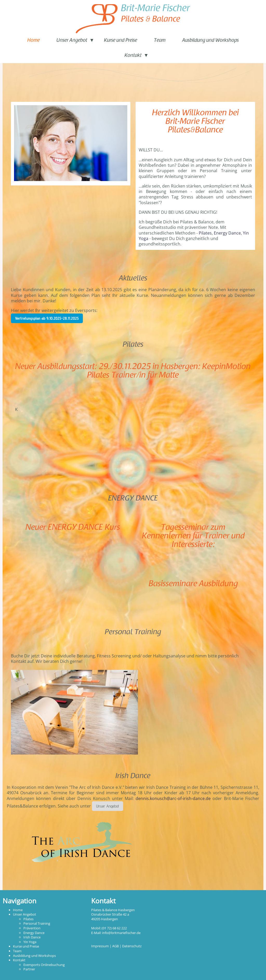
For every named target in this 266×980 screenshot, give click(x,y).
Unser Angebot (72, 41)
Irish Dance (32, 937)
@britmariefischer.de (124, 933)
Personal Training (37, 923)
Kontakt (133, 56)
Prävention (32, 928)
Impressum (100, 946)
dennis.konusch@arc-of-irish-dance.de (173, 798)
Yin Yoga (30, 942)
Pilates (205, 233)
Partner (29, 969)
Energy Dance (227, 233)
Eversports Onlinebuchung (44, 965)
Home (34, 41)
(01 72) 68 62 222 (114, 928)
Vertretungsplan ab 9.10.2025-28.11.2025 (47, 318)
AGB (115, 946)
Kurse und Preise (121, 41)
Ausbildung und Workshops (210, 41)
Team (160, 41)
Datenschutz (132, 946)
